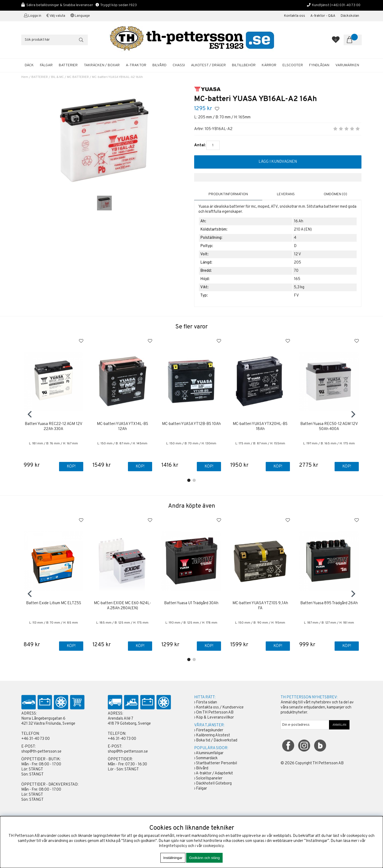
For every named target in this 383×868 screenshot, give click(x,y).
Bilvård (202, 769)
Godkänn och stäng (205, 858)
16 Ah (299, 221)
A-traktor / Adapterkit (214, 774)
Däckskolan (350, 16)
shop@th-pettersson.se (41, 752)
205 (297, 263)
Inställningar (173, 858)
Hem (25, 77)
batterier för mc (243, 207)
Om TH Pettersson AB (215, 713)
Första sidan (207, 703)
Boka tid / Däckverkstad (217, 741)
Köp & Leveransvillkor (215, 718)
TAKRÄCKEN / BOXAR (102, 65)
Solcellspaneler (209, 779)
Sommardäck (207, 759)
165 (297, 279)
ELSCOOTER (293, 65)
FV (296, 296)
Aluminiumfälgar (210, 754)
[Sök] (55, 40)
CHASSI (179, 65)
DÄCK (29, 65)
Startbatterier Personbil (217, 764)
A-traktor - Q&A (323, 16)
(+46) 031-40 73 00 (345, 5)
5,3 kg (299, 287)
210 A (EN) (303, 230)
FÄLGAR (46, 65)
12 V (297, 254)
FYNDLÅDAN (319, 65)
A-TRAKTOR (136, 65)
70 (296, 271)
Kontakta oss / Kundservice (220, 708)
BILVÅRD (159, 65)
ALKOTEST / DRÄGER (208, 65)
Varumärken (347, 65)
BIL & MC (57, 77)
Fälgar (201, 789)
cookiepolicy (213, 846)
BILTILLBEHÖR (244, 65)
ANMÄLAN (339, 725)
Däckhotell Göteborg (214, 784)
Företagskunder (210, 731)
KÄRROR (269, 65)
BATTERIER (68, 65)
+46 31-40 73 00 (36, 739)
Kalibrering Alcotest (213, 736)
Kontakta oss (295, 16)
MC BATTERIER (78, 77)
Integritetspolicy (173, 846)
